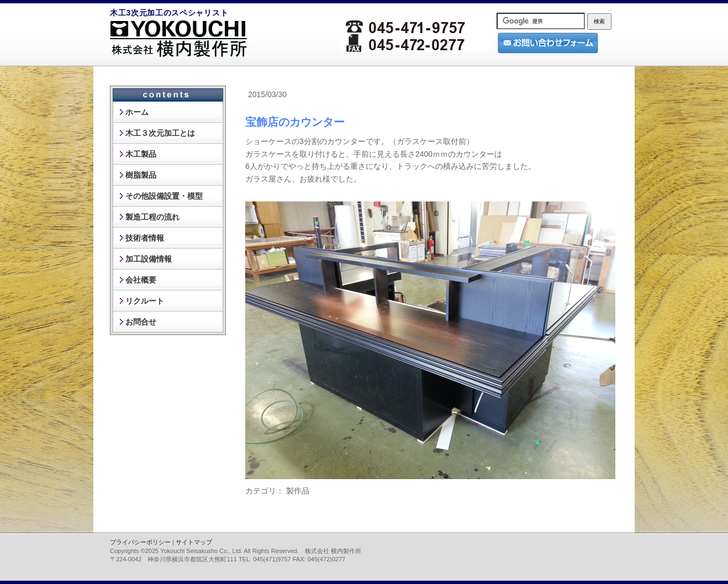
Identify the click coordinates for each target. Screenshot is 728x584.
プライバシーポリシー (140, 542)
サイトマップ (194, 542)
